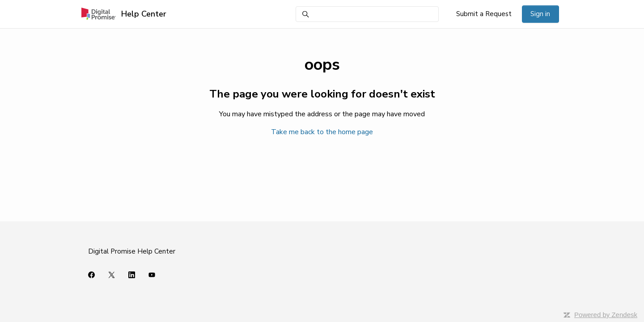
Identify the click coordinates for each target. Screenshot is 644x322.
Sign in (540, 14)
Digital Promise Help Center (132, 251)
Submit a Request (484, 14)
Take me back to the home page (322, 132)
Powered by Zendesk (606, 315)
